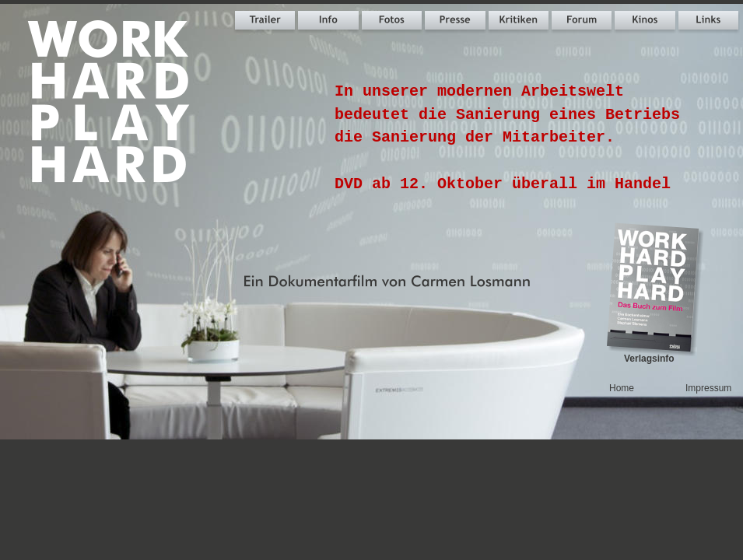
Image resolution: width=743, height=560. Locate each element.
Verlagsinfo (649, 359)
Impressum (708, 388)
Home (622, 388)
